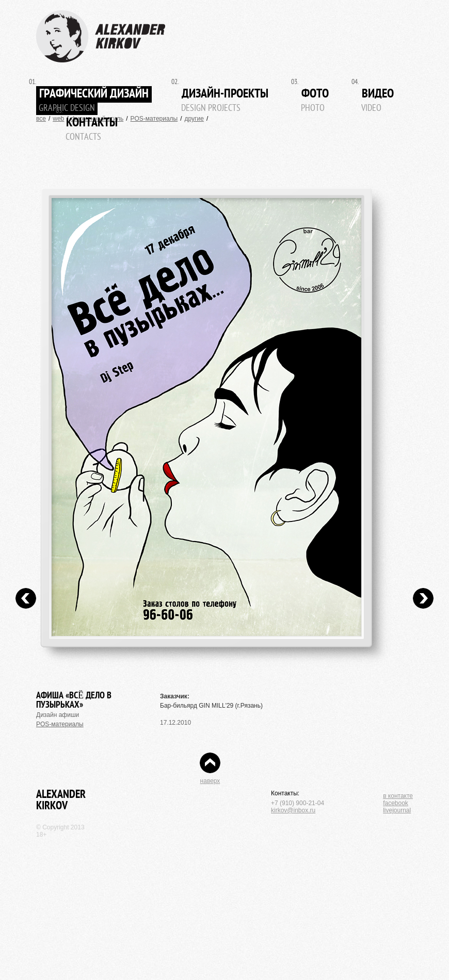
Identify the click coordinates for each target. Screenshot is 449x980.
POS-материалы (154, 119)
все (41, 119)
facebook (396, 803)
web (58, 119)
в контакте (398, 796)
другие (194, 119)
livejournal (397, 810)
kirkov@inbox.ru (293, 810)
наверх (210, 781)
